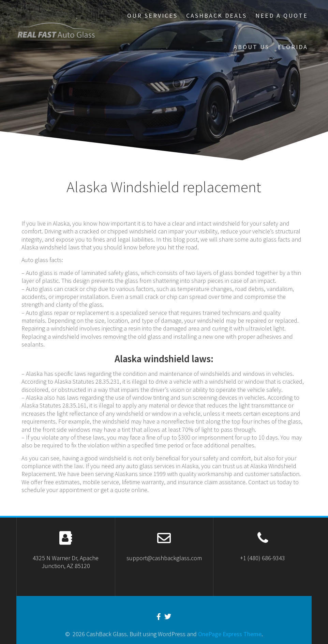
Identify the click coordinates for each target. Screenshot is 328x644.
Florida (293, 47)
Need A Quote (282, 16)
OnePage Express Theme (230, 634)
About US (251, 47)
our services (152, 16)
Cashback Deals (217, 16)
